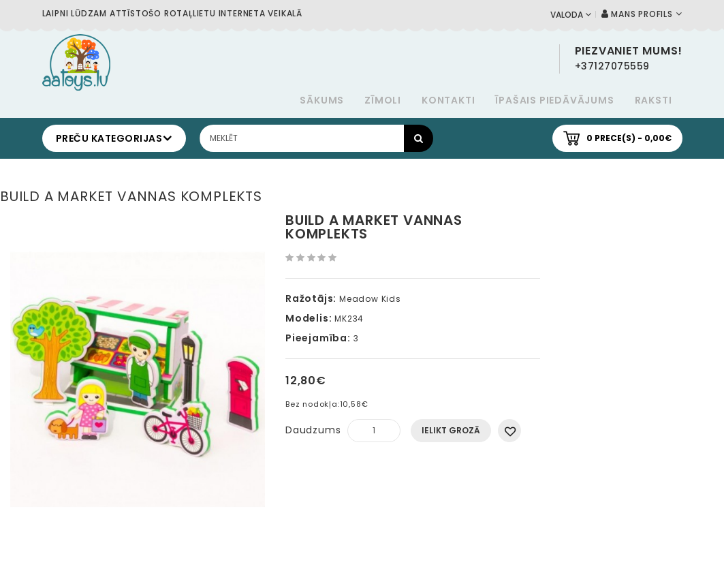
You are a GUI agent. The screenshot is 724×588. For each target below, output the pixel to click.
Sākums (322, 100)
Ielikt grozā (451, 430)
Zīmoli (383, 100)
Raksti (654, 100)
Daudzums (313, 430)
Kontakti (448, 100)
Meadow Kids (370, 299)
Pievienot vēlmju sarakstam (509, 431)
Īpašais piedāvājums (554, 100)
